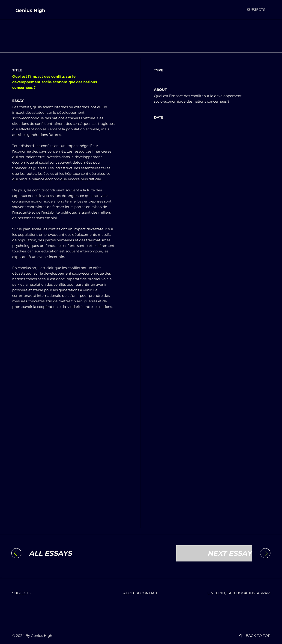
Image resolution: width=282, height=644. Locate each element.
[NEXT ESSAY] (214, 553)
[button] (256, 10)
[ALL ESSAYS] (67, 553)
